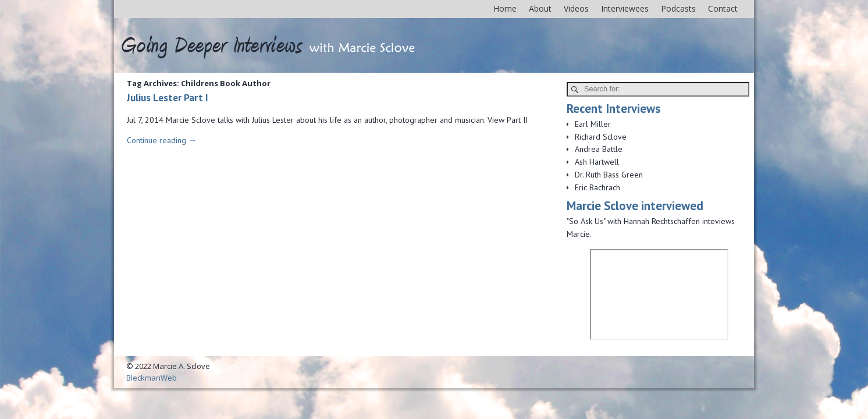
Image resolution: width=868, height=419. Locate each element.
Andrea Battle (599, 149)
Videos (576, 8)
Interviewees (625, 8)
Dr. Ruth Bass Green (609, 175)
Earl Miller (593, 124)
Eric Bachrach (597, 187)
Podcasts (678, 8)
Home (505, 8)
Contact (723, 8)
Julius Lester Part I (168, 97)
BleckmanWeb (152, 378)
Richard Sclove (601, 137)
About (540, 8)
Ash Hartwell (597, 162)
